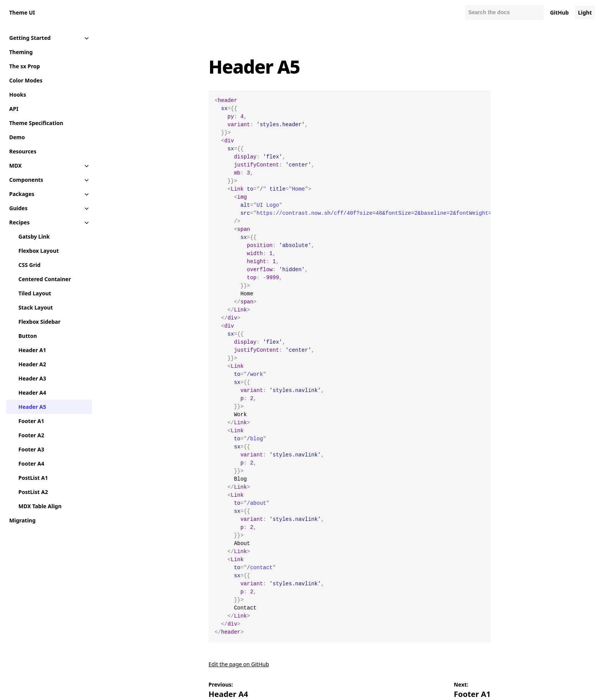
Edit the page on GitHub (239, 664)
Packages (22, 194)
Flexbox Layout (39, 251)
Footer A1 (31, 421)
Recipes (19, 222)
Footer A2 (31, 435)
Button (28, 336)
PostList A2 (33, 492)
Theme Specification (36, 123)
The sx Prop (25, 66)
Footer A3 (31, 449)
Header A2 (32, 364)
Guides (18, 208)
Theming (21, 52)
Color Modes (26, 80)
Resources (23, 151)
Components (26, 180)
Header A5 (32, 407)
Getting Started (30, 38)
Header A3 (32, 378)
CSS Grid (29, 265)
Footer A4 (31, 464)
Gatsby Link (34, 236)
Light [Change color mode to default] (585, 12)
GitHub (559, 12)
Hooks (18, 95)
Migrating (22, 520)
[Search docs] (504, 12)
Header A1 (32, 350)
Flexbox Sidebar (39, 322)
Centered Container (45, 279)
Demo (17, 137)
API (14, 109)
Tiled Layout (35, 293)
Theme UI (22, 12)
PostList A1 (33, 478)
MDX (16, 166)
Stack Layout (36, 307)
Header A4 (32, 393)
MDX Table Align (40, 506)
